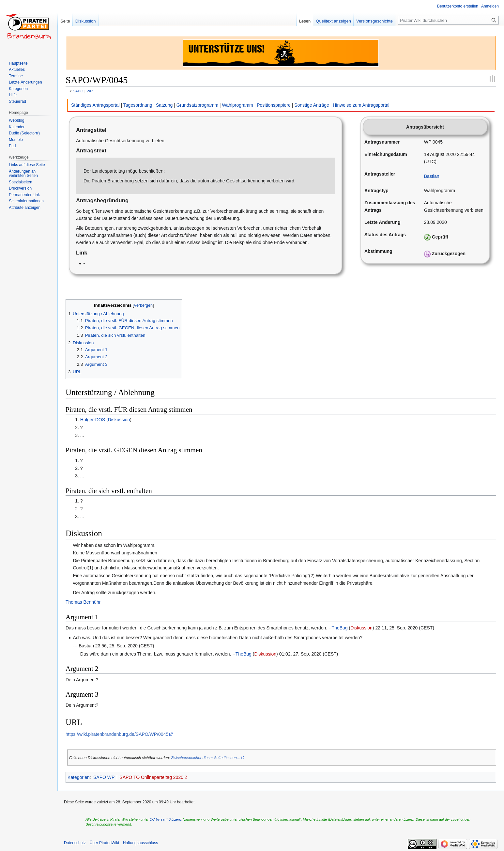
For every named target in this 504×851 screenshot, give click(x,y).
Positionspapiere (274, 105)
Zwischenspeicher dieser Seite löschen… (206, 758)
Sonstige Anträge (312, 105)
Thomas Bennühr (83, 602)
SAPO (78, 91)
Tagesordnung (138, 105)
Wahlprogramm (238, 105)
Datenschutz (75, 843)
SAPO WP (104, 777)
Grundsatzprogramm (197, 105)
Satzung (164, 105)
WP (90, 91)
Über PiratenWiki (104, 843)
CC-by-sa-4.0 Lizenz (166, 819)
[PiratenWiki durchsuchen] (448, 20)
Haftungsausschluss (140, 843)
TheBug (340, 628)
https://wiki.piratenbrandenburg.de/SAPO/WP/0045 (117, 734)
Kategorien (79, 777)
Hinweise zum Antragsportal (361, 105)
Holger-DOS (93, 420)
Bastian (432, 176)
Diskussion (119, 420)
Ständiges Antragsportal (95, 105)
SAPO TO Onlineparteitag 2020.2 (153, 777)
